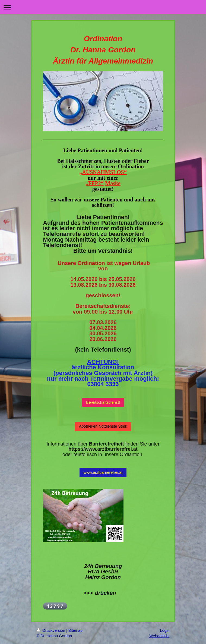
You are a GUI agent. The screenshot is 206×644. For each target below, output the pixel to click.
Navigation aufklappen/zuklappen (103, 7)
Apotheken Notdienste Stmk (103, 426)
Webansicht (159, 636)
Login (165, 630)
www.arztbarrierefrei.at (103, 472)
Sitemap (75, 630)
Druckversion (51, 630)
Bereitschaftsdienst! (103, 402)
